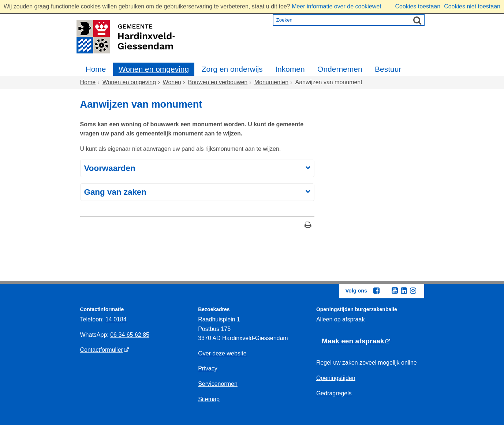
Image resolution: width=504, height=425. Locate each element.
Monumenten (271, 82)
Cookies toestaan (418, 6)
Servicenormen (218, 384)
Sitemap (209, 399)
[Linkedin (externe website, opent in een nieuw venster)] (404, 291)
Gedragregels (334, 393)
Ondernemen (340, 69)
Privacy (208, 368)
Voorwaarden (110, 168)
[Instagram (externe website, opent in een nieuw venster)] (413, 291)
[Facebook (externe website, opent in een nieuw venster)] (377, 291)
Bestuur (388, 69)
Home (96, 69)
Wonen (172, 82)
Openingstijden (336, 378)
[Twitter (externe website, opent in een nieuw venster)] (386, 291)
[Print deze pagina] (308, 226)
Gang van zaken (115, 192)
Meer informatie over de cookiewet (337, 6)
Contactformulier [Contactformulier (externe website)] (102, 350)
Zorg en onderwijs (232, 69)
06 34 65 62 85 (130, 335)
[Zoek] (417, 20)
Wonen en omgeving (154, 69)
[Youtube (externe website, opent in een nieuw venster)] (395, 291)
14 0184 (116, 319)
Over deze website (222, 353)
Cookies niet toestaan (472, 6)
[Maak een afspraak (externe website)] (356, 341)
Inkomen (290, 69)
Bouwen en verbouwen (218, 82)
